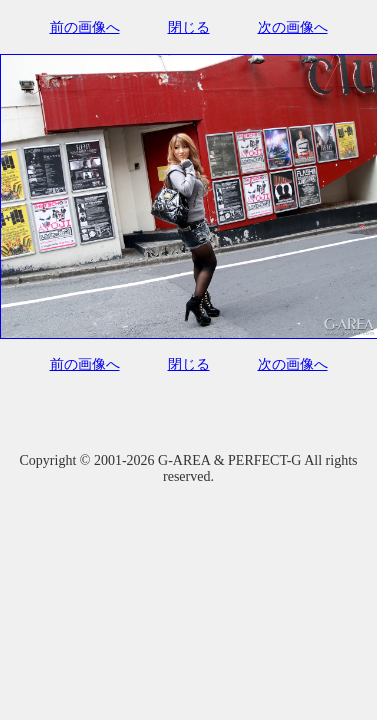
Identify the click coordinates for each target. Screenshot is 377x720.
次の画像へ (293, 27)
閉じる (189, 27)
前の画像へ (85, 27)
